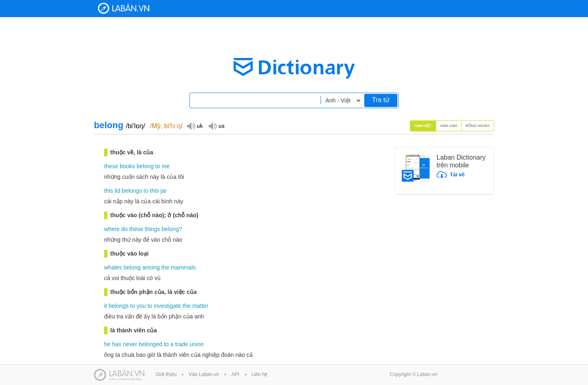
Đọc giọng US (216, 126)
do (125, 229)
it (106, 306)
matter (200, 306)
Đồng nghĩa (478, 126)
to (158, 166)
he (107, 344)
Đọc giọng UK (195, 126)
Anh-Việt (423, 126)
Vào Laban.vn (204, 374)
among (151, 267)
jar (164, 191)
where (112, 229)
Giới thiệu (166, 374)
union (196, 344)
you (141, 306)
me (166, 166)
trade (182, 344)
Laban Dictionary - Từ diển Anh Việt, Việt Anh (124, 8)
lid (118, 191)
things (153, 229)
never (130, 344)
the (165, 267)
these (111, 166)
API (235, 374)
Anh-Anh (449, 126)
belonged (151, 344)
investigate (167, 306)
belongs (132, 191)
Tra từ (381, 100)
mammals (183, 267)
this (109, 191)
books (127, 166)
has (117, 344)
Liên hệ (260, 374)
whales (113, 267)
